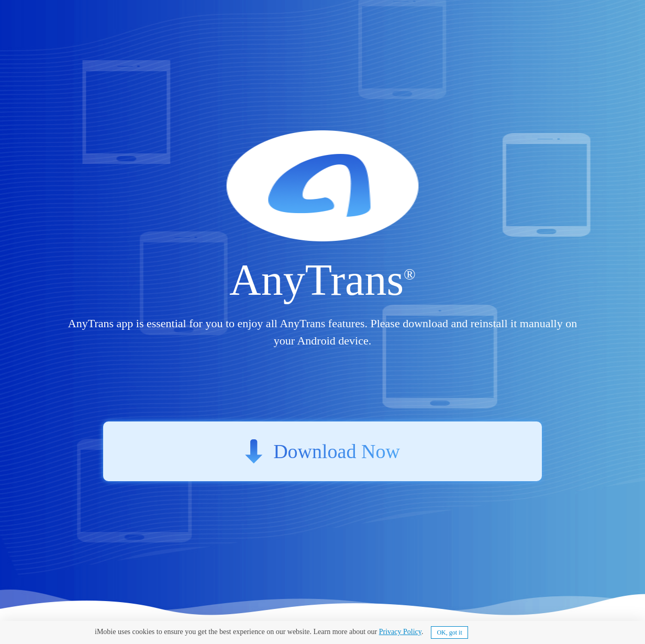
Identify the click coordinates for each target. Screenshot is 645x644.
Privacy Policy (400, 632)
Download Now (322, 451)
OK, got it (449, 632)
